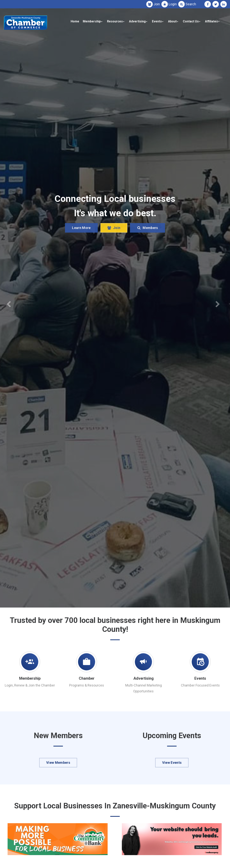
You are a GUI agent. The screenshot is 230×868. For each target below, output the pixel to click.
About (172, 21)
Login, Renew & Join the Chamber (30, 685)
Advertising (137, 21)
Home (75, 21)
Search (191, 4)
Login (173, 4)
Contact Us (191, 21)
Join (157, 4)
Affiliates (211, 21)
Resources (115, 21)
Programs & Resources (87, 685)
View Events (172, 763)
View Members (58, 763)
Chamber (87, 678)
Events (157, 21)
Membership (92, 21)
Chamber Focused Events (200, 685)
